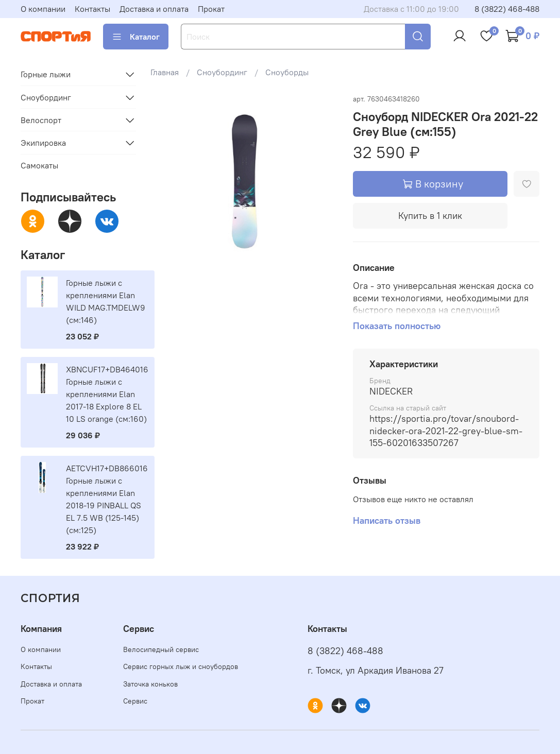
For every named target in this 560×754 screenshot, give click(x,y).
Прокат (211, 9)
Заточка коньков (150, 684)
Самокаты (39, 165)
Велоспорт (41, 120)
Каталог (136, 37)
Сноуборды (287, 72)
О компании (43, 9)
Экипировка (43, 143)
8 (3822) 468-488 (507, 9)
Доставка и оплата (154, 9)
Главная (165, 72)
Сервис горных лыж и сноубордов (181, 666)
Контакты (92, 9)
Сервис (135, 701)
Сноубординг (222, 72)
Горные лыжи (46, 74)
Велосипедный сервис (161, 649)
